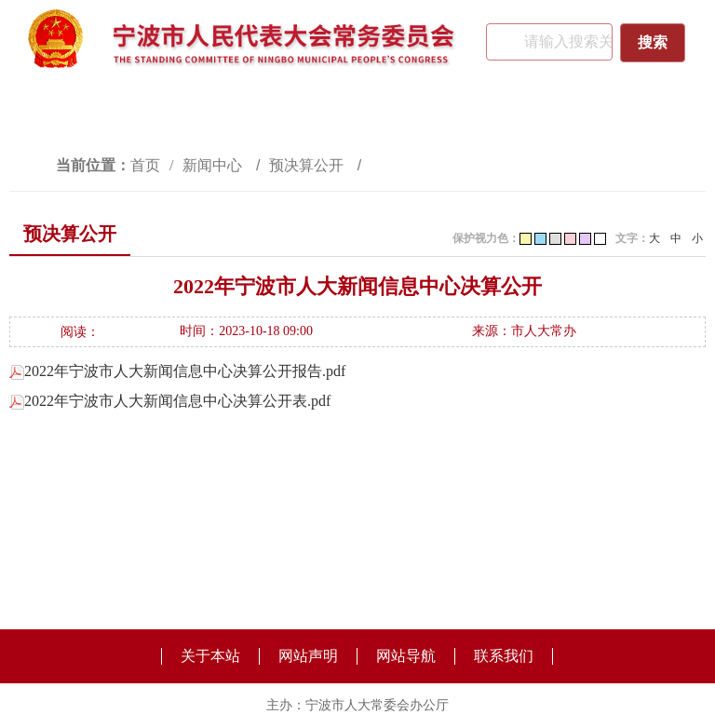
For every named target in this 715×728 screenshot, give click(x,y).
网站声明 (308, 656)
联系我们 (504, 656)
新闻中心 (214, 165)
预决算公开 (308, 165)
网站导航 (406, 656)
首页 (145, 165)
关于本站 (210, 656)
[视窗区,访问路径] (357, 165)
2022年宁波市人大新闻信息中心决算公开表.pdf (170, 401)
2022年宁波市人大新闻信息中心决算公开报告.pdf (177, 371)
